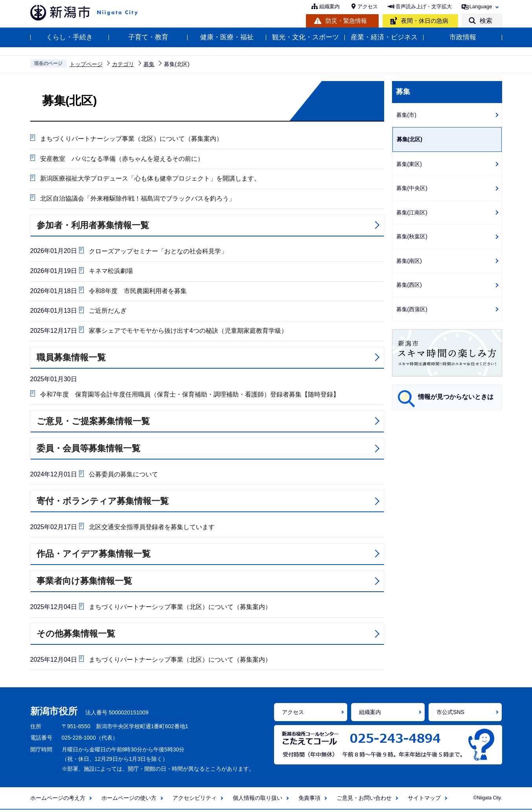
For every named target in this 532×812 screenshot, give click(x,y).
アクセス (368, 6)
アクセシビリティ (195, 800)
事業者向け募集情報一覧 (84, 583)
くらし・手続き (69, 37)
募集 (149, 64)
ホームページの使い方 (129, 800)
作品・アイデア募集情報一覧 (94, 556)
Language (481, 6)
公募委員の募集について (123, 476)
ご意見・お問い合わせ (364, 800)
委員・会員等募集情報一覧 (88, 450)
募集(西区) (409, 285)
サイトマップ (424, 800)
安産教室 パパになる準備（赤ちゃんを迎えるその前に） (122, 159)
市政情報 (463, 37)
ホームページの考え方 (58, 800)
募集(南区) (409, 261)
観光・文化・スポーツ (306, 37)
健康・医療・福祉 (227, 37)
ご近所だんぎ (107, 312)
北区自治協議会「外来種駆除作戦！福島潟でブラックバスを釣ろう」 (138, 199)
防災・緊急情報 (346, 21)
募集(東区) (409, 164)
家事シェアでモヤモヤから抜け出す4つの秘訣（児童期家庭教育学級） (188, 332)
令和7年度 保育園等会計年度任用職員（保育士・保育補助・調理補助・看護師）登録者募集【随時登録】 (190, 396)
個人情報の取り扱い (258, 800)
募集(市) (406, 115)
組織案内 (330, 6)
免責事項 (309, 800)
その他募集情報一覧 (76, 636)
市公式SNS (450, 714)
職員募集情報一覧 (71, 359)
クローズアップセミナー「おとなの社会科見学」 (158, 252)
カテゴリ (123, 64)
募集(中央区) (412, 188)
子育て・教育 (148, 37)
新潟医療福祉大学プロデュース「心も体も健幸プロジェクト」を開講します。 (150, 179)
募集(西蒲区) (412, 309)
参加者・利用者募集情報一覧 (93, 226)
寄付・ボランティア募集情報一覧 (103, 503)
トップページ (86, 64)
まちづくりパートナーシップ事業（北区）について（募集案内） (131, 139)
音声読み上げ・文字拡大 (424, 6)
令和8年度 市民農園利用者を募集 (137, 292)
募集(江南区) (412, 212)
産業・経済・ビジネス (384, 37)
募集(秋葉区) (412, 236)
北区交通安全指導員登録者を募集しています (151, 529)
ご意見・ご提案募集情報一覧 (93, 423)
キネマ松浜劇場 (110, 272)
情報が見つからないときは (456, 397)
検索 (486, 21)
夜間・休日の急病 (425, 21)
